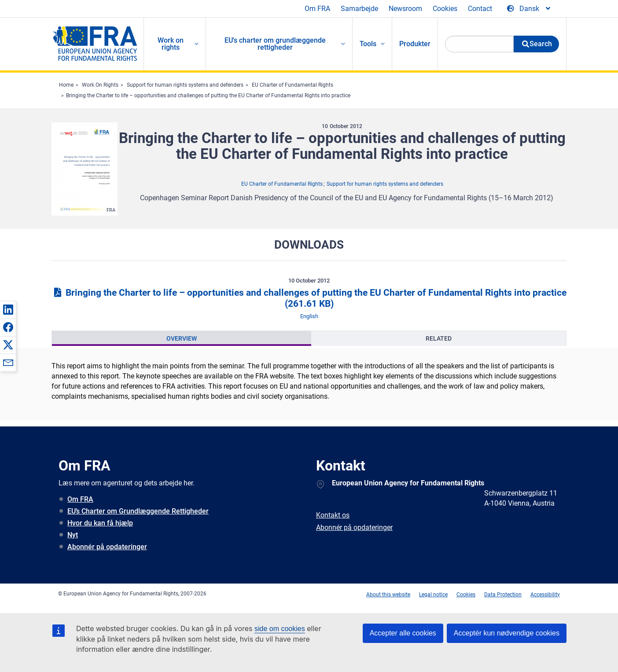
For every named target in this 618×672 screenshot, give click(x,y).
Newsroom (405, 9)
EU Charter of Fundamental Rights (292, 85)
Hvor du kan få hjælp (100, 523)
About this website (388, 595)
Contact (480, 9)
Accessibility (545, 595)
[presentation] (182, 338)
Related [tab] (439, 338)
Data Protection (503, 595)
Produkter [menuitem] (415, 44)
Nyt (73, 535)
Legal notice (433, 595)
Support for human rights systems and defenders (185, 85)
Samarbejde (359, 9)
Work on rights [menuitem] (171, 44)
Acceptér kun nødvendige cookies (507, 633)
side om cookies (280, 629)
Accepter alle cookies (403, 633)
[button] (8, 309)
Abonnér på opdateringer (107, 547)
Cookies (445, 9)
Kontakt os (333, 515)
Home (66, 85)
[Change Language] (529, 9)
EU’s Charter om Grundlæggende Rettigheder (138, 511)
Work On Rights (100, 85)
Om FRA (317, 9)
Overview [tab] (182, 338)
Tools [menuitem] (368, 44)
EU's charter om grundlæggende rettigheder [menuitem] (275, 44)
